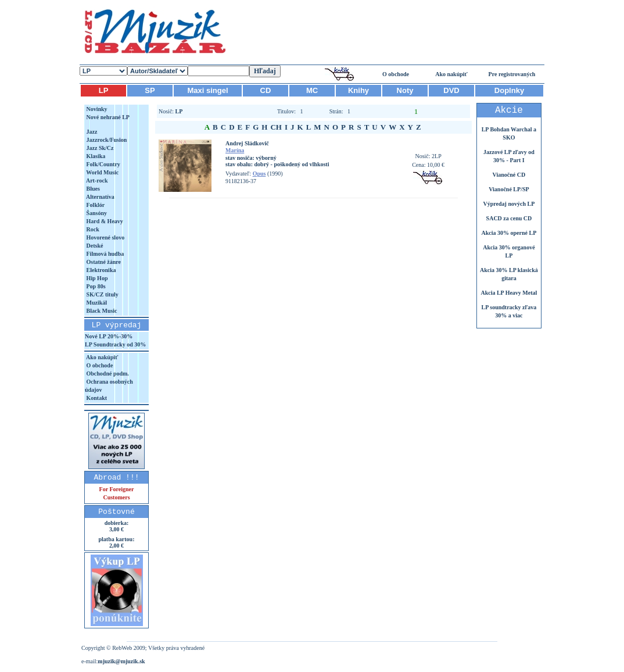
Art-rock (96, 180)
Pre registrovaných (512, 74)
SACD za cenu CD (509, 218)
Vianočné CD (509, 175)
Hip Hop (96, 278)
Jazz (91, 132)
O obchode (396, 74)
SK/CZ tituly (102, 294)
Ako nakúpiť (451, 74)
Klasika (95, 156)
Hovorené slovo (105, 237)
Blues (92, 189)
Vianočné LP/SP (509, 189)
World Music (102, 172)
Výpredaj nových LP (509, 204)
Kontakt (96, 398)
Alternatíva (100, 197)
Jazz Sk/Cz (99, 148)
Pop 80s (95, 286)
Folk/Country (103, 164)
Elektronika (100, 270)
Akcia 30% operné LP (509, 233)
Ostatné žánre (103, 262)
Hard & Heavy (104, 221)
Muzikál (96, 303)
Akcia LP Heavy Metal (509, 293)
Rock (92, 229)
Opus (259, 174)
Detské (94, 246)
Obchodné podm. (107, 373)
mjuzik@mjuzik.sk (121, 661)
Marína (235, 150)
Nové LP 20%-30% (109, 336)
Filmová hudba (104, 254)
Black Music (101, 311)
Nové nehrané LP (107, 117)
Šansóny (96, 213)
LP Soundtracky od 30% (115, 344)
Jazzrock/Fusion (106, 140)
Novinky (96, 109)
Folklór (95, 205)
